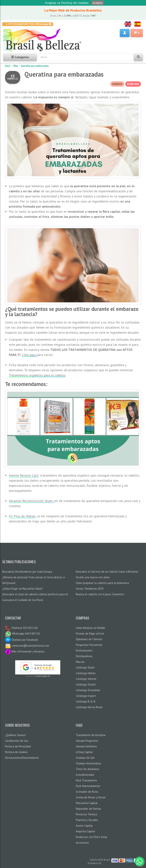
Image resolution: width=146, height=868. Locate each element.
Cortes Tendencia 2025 (90, 589)
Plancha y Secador (87, 820)
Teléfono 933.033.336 (24, 628)
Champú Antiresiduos (89, 763)
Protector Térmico (87, 814)
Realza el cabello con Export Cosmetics (100, 594)
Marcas (80, 662)
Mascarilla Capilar (87, 803)
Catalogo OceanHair (88, 690)
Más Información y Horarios (25, 651)
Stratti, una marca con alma (93, 577)
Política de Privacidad (18, 746)
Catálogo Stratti (86, 684)
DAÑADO (117, 84)
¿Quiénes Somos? (16, 735)
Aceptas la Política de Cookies (67, 3)
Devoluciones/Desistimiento (22, 758)
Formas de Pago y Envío (90, 633)
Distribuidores (84, 656)
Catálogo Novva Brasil (89, 707)
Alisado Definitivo (86, 746)
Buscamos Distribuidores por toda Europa (27, 572)
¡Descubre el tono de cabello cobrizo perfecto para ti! (35, 594)
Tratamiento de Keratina (91, 735)
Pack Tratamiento (86, 780)
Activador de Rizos (87, 792)
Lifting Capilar (84, 752)
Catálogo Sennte (86, 679)
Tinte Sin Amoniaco (88, 769)
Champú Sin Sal (85, 758)
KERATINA (133, 84)
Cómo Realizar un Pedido (91, 628)
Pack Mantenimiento (88, 786)
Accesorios (82, 843)
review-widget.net (43, 676)
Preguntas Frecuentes (89, 645)
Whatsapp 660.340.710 (22, 633)
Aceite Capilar (84, 826)
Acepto (98, 3)
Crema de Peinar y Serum (91, 797)
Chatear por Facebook (22, 640)
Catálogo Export (86, 696)
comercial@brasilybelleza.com (27, 646)
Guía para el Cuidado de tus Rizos (23, 600)
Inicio (8, 66)
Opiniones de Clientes (89, 639)
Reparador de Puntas (88, 809)
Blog (16, 66)
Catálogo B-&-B (86, 701)
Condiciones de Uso (17, 741)
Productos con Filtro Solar (92, 837)
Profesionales (84, 650)
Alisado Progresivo (87, 741)
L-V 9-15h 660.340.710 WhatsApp (29, 24)
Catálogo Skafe (85, 667)
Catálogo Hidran (86, 673)
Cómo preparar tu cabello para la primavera (102, 583)
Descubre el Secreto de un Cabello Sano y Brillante (107, 572)
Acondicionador (85, 775)
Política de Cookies (16, 752)
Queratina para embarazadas (64, 74)
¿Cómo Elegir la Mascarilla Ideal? (23, 589)
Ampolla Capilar (86, 831)
